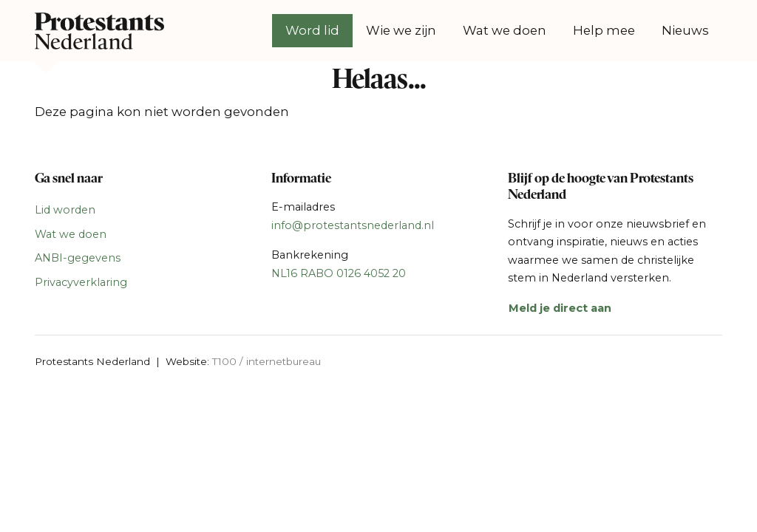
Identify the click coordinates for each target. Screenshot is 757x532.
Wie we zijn (401, 30)
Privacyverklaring (81, 282)
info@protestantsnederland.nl (353, 225)
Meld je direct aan (560, 308)
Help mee (604, 30)
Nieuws (685, 30)
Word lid (312, 30)
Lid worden (65, 210)
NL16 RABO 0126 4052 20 (339, 273)
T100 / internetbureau (267, 361)
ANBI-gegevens (78, 258)
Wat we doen (505, 30)
